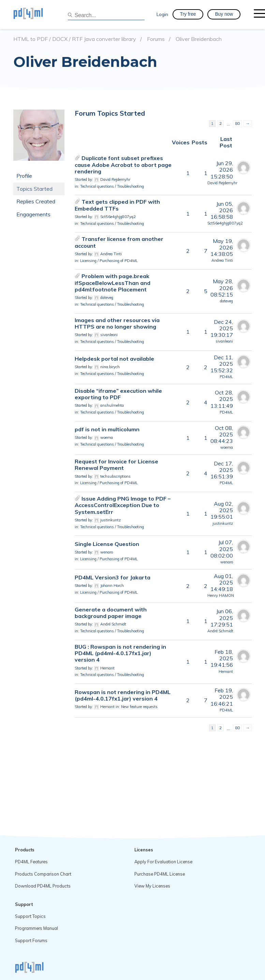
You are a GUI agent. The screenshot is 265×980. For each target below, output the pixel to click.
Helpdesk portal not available (114, 359)
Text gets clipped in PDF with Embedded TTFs (117, 205)
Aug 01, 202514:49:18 (222, 582)
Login (162, 14)
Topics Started (34, 189)
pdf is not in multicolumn (107, 429)
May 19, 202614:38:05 (222, 247)
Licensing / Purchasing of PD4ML (109, 261)
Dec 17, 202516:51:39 (222, 470)
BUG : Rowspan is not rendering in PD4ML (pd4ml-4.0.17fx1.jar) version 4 (120, 653)
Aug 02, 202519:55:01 (222, 510)
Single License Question (107, 544)
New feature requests (139, 707)
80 (237, 123)
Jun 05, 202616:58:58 (222, 210)
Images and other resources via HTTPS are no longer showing (117, 323)
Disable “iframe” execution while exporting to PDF (118, 394)
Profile (24, 176)
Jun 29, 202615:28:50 (222, 170)
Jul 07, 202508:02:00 (222, 549)
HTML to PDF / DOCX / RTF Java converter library (75, 39)
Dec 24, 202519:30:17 (222, 328)
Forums (156, 39)
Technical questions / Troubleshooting (112, 186)
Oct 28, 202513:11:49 (222, 399)
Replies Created (36, 201)
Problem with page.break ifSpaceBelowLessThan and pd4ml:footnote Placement (113, 283)
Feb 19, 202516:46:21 (222, 697)
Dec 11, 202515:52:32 (222, 364)
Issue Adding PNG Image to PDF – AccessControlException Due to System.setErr (123, 505)
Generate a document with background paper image (111, 613)
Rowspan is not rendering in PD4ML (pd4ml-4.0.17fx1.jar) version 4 (123, 695)
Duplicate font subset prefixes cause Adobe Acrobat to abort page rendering (123, 164)
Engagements (33, 214)
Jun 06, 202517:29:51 (222, 618)
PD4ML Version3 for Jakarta (113, 577)
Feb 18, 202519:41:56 (222, 658)
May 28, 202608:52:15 (222, 288)
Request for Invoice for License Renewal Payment (116, 465)
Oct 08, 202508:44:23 (222, 434)
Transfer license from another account (119, 242)
